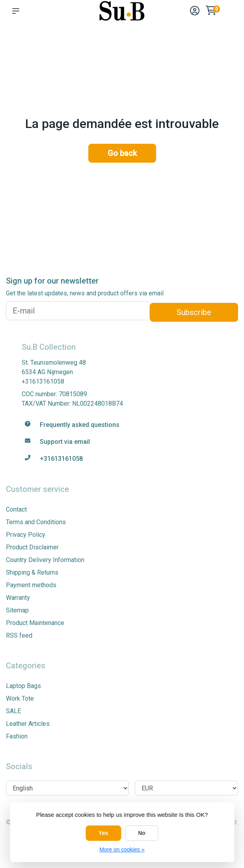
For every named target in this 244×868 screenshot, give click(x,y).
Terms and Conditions (36, 522)
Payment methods (31, 585)
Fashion (17, 736)
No (142, 833)
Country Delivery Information (45, 560)
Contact (16, 509)
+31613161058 (43, 381)
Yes (103, 833)
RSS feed (19, 635)
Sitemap (17, 610)
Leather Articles (28, 724)
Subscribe (194, 312)
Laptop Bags (23, 686)
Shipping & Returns (32, 572)
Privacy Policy (26, 535)
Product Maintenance (35, 623)
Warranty (18, 598)
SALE (13, 711)
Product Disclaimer (32, 547)
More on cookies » (122, 849)
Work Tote (20, 698)
